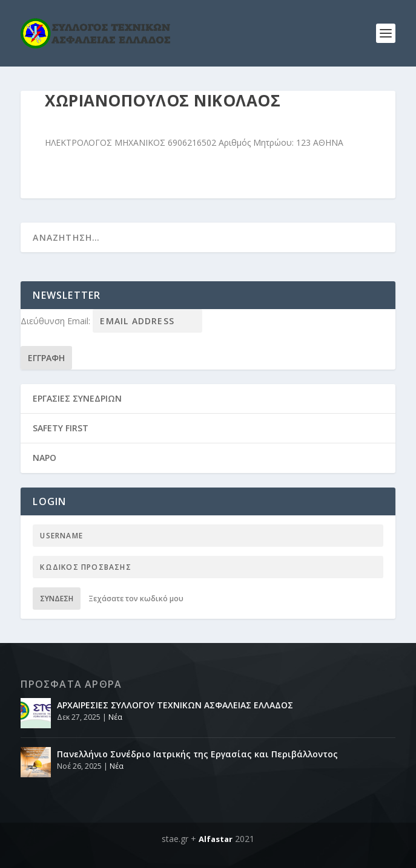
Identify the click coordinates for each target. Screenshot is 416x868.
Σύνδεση (57, 599)
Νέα (115, 717)
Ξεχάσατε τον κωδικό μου (136, 599)
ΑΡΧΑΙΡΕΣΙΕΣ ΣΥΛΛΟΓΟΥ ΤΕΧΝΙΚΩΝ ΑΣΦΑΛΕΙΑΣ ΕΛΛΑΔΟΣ (175, 705)
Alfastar (216, 839)
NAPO (45, 458)
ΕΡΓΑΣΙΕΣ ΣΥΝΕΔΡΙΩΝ (77, 398)
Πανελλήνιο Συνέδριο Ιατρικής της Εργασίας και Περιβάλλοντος (197, 754)
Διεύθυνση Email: (57, 321)
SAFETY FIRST (61, 428)
